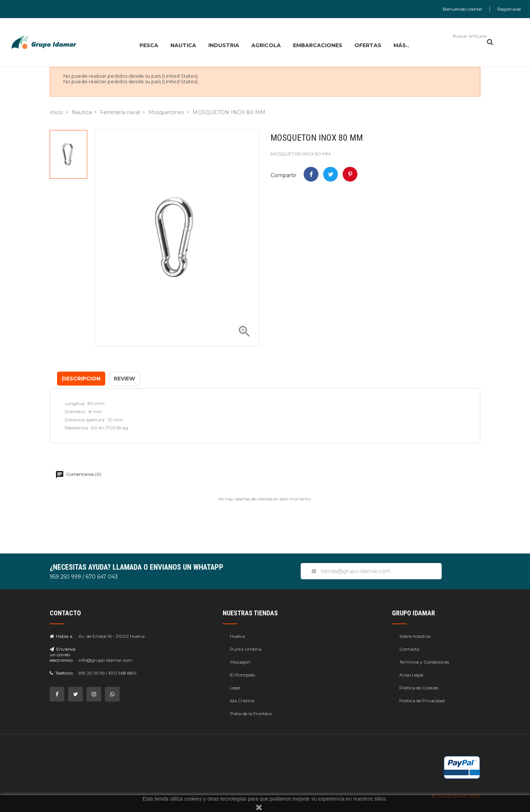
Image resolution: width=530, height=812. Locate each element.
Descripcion (81, 379)
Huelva (237, 636)
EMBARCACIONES (318, 45)
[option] (68, 154)
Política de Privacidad (422, 701)
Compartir (311, 174)
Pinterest (350, 174)
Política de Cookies (419, 688)
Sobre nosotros (415, 636)
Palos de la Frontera (251, 713)
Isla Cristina (242, 701)
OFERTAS (368, 45)
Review (124, 379)
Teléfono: (62, 673)
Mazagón (240, 662)
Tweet (331, 174)
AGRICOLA (266, 45)
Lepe (235, 688)
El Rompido (243, 675)
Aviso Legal (411, 675)
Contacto (409, 649)
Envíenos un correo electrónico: (63, 655)
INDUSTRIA (224, 45)
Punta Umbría (246, 649)
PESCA (149, 45)
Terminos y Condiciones (424, 662)
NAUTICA (183, 45)
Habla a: (61, 636)
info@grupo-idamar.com (105, 660)
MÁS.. (401, 45)
